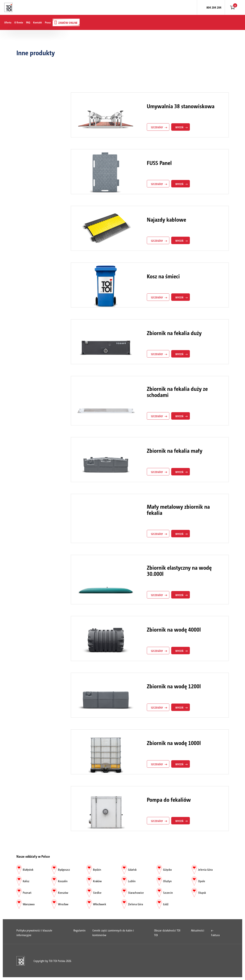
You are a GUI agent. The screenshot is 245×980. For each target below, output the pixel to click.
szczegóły (157, 127)
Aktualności (198, 930)
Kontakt (38, 22)
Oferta (8, 22)
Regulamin (79, 930)
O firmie (19, 22)
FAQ (28, 22)
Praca (48, 22)
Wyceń (179, 127)
